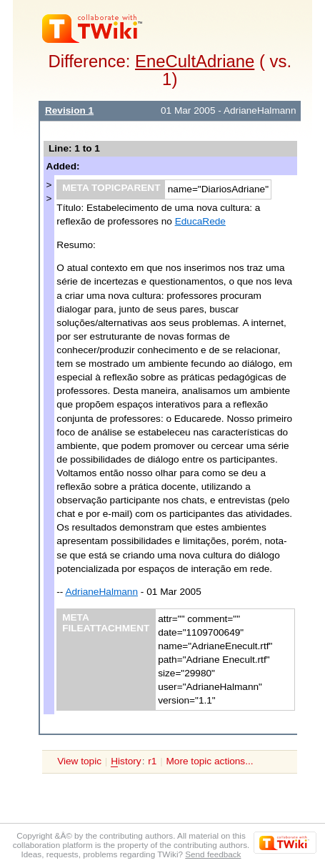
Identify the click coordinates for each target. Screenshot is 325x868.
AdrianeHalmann (101, 592)
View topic (79, 761)
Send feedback (213, 854)
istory (126, 761)
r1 (152, 761)
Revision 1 (69, 110)
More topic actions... (210, 761)
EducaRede (200, 221)
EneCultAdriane (195, 61)
